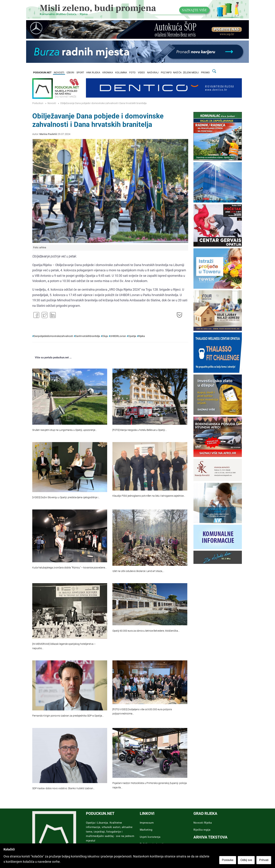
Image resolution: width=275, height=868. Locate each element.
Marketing (146, 830)
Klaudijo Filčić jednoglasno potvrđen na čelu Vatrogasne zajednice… (149, 496)
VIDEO (141, 73)
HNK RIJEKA (93, 73)
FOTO (132, 73)
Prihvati (264, 860)
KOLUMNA (121, 73)
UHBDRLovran (118, 336)
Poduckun (38, 103)
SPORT (80, 73)
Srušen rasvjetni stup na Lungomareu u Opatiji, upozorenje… (65, 430)
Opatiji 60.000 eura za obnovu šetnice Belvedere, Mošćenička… (146, 631)
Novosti (52, 103)
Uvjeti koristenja (150, 837)
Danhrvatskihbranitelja (88, 336)
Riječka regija (202, 830)
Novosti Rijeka (203, 823)
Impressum (147, 823)
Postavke (228, 860)
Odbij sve (247, 860)
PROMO (205, 73)
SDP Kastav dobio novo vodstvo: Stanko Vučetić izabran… (63, 788)
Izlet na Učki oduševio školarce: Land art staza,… (138, 571)
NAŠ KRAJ (153, 73)
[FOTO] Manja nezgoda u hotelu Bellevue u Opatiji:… (140, 430)
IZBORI (70, 73)
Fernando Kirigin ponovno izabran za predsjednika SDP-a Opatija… (68, 716)
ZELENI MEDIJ (191, 73)
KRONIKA (108, 73)
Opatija (132, 336)
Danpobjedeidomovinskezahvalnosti (53, 336)
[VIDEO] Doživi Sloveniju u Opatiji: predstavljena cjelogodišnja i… (66, 497)
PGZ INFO (166, 73)
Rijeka (142, 336)
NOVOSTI (59, 73)
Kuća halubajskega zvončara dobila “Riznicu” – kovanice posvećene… (69, 568)
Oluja (105, 336)
